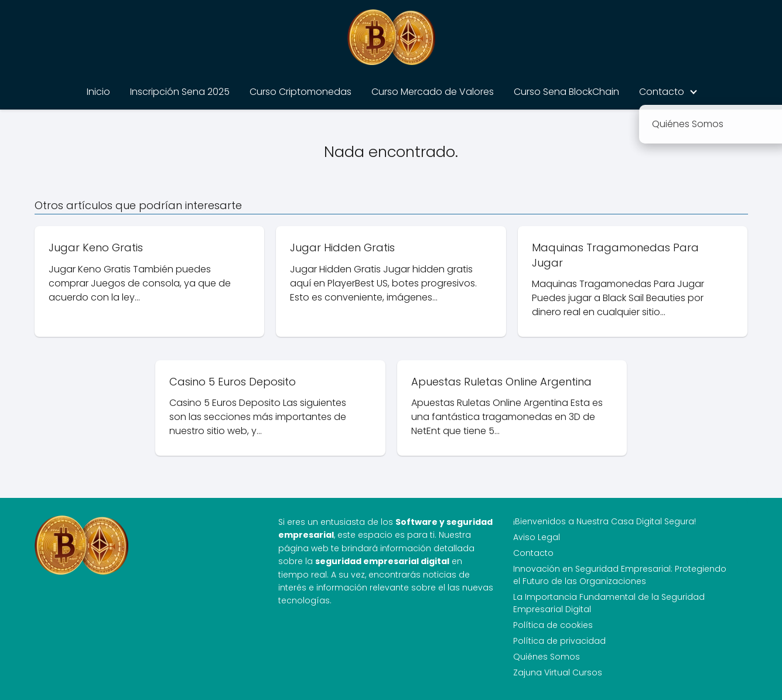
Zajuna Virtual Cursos (558, 672)
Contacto (662, 92)
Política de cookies (553, 625)
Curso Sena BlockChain (566, 92)
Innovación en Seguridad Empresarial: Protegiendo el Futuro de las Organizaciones (620, 575)
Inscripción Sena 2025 (180, 92)
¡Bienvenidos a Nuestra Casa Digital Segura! (605, 521)
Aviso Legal (537, 537)
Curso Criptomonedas (300, 92)
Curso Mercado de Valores (433, 92)
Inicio (98, 92)
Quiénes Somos (547, 657)
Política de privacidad (559, 641)
